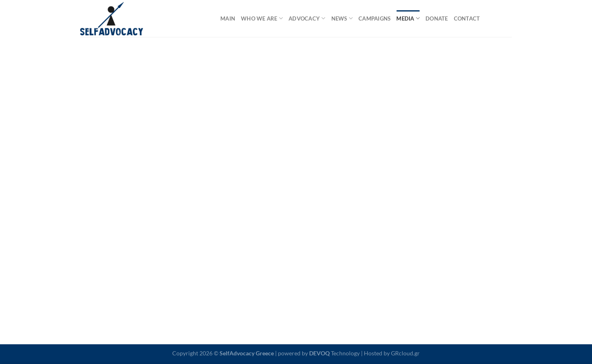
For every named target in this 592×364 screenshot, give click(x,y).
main (228, 18)
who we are (262, 18)
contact (467, 18)
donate (437, 18)
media (408, 18)
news (342, 18)
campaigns (375, 18)
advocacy (307, 18)
